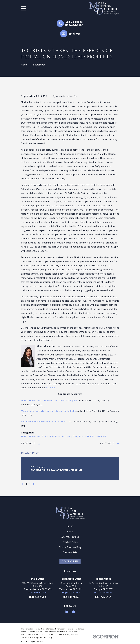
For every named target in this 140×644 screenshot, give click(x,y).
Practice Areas (70, 542)
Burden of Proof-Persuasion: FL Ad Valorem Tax (46, 421)
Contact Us (70, 562)
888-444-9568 (74, 25)
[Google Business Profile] (74, 611)
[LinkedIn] (66, 611)
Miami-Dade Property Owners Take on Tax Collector (49, 411)
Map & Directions (38, 592)
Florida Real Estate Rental (92, 436)
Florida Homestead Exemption (37, 436)
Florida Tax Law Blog (70, 547)
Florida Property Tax (66, 436)
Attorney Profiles (70, 537)
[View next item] (34, 484)
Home (70, 532)
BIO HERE (50, 388)
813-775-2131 (103, 597)
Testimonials (70, 552)
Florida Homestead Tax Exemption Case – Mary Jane (49, 400)
